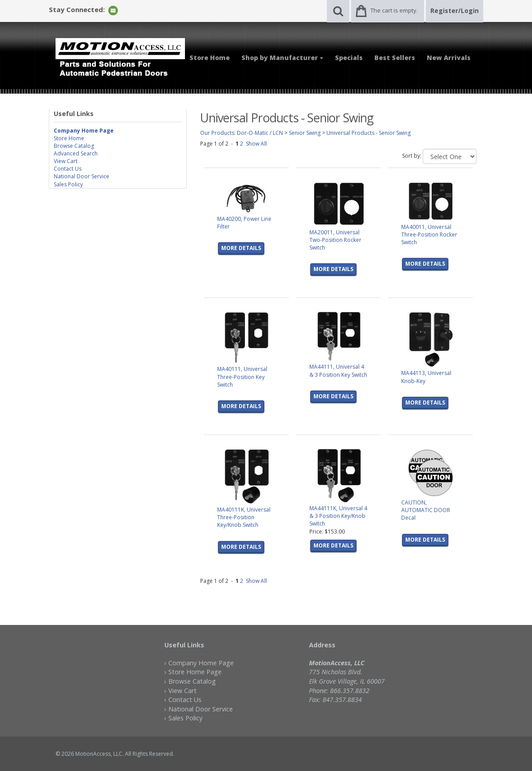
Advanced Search (76, 153)
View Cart (66, 161)
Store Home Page (195, 672)
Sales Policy (68, 184)
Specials (349, 58)
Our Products (217, 133)
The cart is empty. (394, 10)
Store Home (210, 58)
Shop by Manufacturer (282, 58)
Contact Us (68, 169)
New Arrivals (449, 58)
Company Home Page (201, 663)
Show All (256, 144)
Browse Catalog (74, 146)
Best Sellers (395, 58)
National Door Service (82, 176)
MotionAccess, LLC (99, 754)
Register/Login (455, 11)
